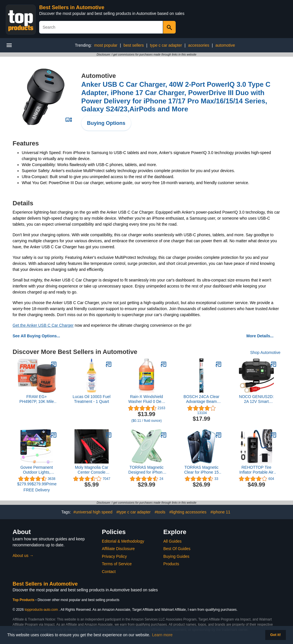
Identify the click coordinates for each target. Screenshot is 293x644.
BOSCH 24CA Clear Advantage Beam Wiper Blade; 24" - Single (201, 399)
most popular (106, 45)
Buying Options (106, 123)
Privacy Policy (114, 556)
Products (171, 564)
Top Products (24, 600)
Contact (109, 572)
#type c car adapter (134, 512)
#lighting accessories (188, 512)
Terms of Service (117, 564)
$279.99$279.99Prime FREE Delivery (37, 487)
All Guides (173, 541)
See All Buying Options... (36, 336)
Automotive (99, 76)
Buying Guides (176, 556)
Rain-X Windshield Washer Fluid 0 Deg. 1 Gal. (146, 399)
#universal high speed (93, 512)
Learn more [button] (163, 635)
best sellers (134, 45)
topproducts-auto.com (41, 610)
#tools (160, 512)
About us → (23, 556)
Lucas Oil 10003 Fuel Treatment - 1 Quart (92, 399)
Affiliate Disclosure (118, 549)
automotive (225, 45)
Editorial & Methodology (123, 541)
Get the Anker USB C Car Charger (43, 325)
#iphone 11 (220, 512)
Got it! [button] (275, 635)
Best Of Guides (177, 549)
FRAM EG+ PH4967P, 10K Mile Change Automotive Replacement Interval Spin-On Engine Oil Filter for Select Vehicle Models (37, 399)
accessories (199, 45)
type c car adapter (166, 45)
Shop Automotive (265, 352)
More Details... (260, 336)
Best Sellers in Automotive (72, 7)
